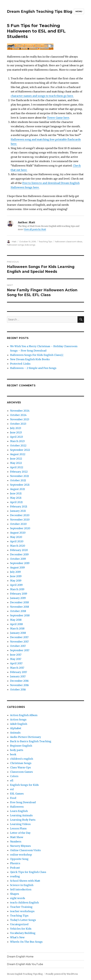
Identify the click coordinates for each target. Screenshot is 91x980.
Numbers (16, 842)
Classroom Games (21, 772)
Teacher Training (21, 907)
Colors (14, 776)
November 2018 (20, 607)
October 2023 (18, 424)
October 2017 (18, 646)
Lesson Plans (18, 828)
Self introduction (21, 889)
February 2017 (19, 672)
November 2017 (19, 642)
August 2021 (17, 489)
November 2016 (19, 685)
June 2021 (16, 493)
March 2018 (17, 628)
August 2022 (18, 454)
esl (12, 789)
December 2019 (19, 554)
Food (13, 798)
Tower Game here (58, 118)
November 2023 (20, 419)
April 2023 (17, 437)
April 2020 (17, 541)
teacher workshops (22, 911)
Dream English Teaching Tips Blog (40, 12)
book (13, 754)
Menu (79, 11)
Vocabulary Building (23, 933)
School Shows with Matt (25, 881)
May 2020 (16, 537)
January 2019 (18, 598)
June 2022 (16, 459)
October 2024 (18, 415)
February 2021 (19, 506)
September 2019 (20, 563)
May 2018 (16, 620)
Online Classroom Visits (25, 850)
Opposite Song (19, 859)
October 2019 (18, 559)
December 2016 (19, 681)
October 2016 (18, 689)
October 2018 (18, 611)
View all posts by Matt (35, 229)
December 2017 (19, 637)
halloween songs (15, 245)
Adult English (19, 724)
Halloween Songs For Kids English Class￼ (37, 355)
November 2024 (20, 411)
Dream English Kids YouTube (25, 964)
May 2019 (16, 581)
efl (12, 781)
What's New (17, 937)
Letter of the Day (20, 833)
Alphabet (16, 728)
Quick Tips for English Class (28, 872)
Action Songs (18, 720)
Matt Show (17, 837)
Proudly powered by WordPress (62, 974)
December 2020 (20, 515)
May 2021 (16, 498)
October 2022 (18, 445)
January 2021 (18, 511)
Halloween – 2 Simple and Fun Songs (33, 368)
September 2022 (20, 450)
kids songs (30, 245)
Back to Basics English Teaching (31, 741)
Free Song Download (23, 802)
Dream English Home (20, 957)
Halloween (17, 807)
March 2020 (18, 546)
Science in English (22, 885)
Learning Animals (21, 815)
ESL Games (17, 794)
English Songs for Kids (24, 785)
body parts (17, 750)
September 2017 (20, 650)
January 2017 (18, 676)
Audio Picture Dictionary (26, 737)
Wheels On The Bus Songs (26, 942)
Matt (14, 241)
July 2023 (16, 428)
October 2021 (18, 480)
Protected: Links (20, 364)
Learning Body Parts (23, 820)
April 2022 (17, 467)
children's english (22, 759)
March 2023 (17, 441)
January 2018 (18, 633)
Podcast (15, 868)
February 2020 (19, 550)
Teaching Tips (45, 241)
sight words (18, 898)
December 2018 (19, 602)
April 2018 (16, 624)
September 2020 (20, 528)
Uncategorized (19, 924)
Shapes (15, 894)
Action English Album (24, 715)
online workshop (21, 855)
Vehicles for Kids (21, 929)
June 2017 (16, 655)
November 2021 (19, 476)
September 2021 (20, 485)
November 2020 (20, 520)
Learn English (19, 811)
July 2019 (15, 572)
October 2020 (18, 524)
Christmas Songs (21, 763)
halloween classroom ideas (69, 241)
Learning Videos (20, 824)
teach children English (24, 903)
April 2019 (16, 585)
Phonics (15, 863)
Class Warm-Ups (20, 767)
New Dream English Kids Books (30, 359)
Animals (15, 733)
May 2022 (16, 463)
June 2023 (16, 432)
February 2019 (19, 594)
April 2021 (16, 502)
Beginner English (21, 746)
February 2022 (19, 472)
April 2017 (16, 663)
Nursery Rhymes (20, 846)
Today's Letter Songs (23, 920)
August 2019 (17, 567)
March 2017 (17, 668)
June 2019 (16, 576)
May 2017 (16, 659)
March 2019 (17, 589)
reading (15, 876)
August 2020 (18, 533)
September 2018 (20, 615)
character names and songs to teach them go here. (42, 96)
